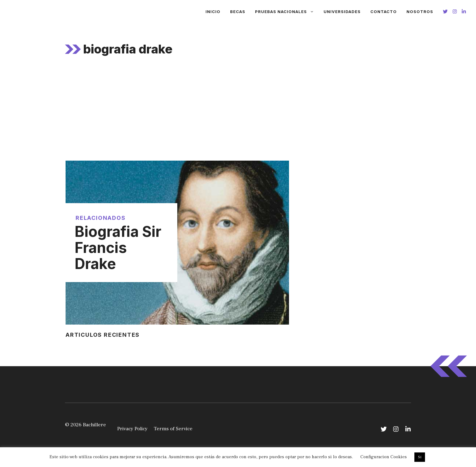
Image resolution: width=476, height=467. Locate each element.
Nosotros (420, 12)
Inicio (213, 12)
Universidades (342, 12)
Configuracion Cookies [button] (384, 457)
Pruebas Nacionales (287, 12)
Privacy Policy (132, 429)
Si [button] (420, 457)
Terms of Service (173, 429)
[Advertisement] (238, 115)
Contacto (384, 12)
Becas (238, 12)
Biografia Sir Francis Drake (118, 248)
